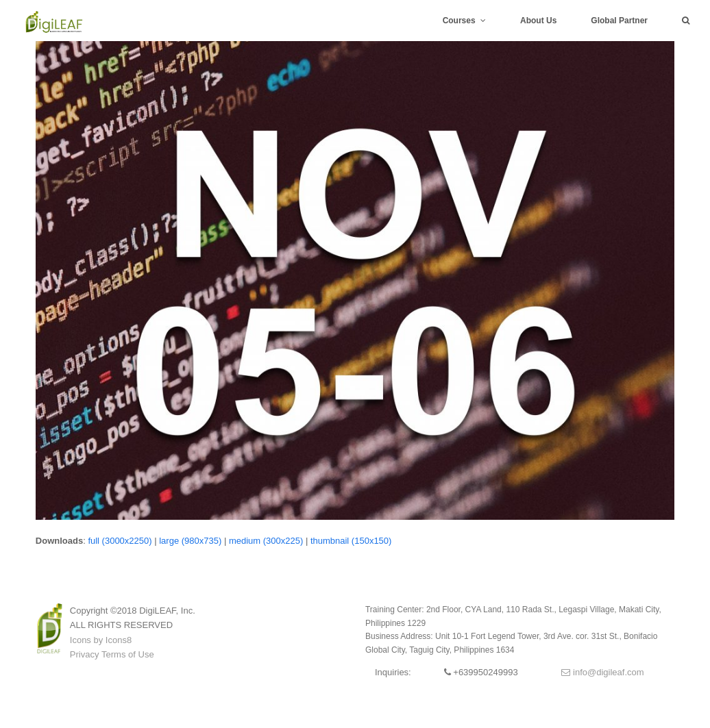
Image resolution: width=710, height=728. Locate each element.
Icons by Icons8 (101, 640)
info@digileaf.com (602, 672)
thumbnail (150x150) (351, 541)
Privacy (85, 654)
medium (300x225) (266, 541)
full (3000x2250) (120, 541)
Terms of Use (128, 654)
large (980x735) (190, 541)
